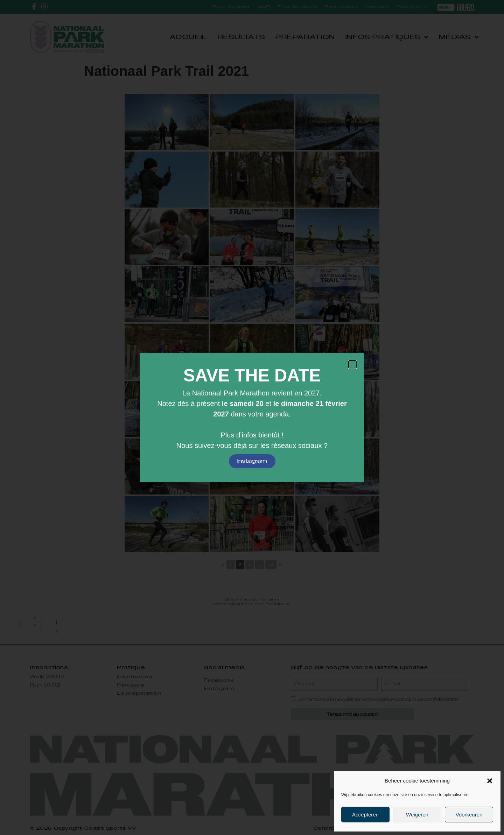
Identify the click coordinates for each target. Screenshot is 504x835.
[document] (252, 417)
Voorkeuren (469, 815)
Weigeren (417, 815)
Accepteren (365, 815)
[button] (490, 781)
